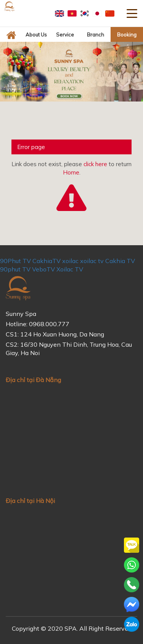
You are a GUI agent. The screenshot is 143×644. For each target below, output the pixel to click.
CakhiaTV (47, 261)
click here (95, 164)
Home (71, 172)
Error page (31, 147)
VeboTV (43, 269)
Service (65, 35)
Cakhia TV (120, 261)
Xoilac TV (70, 269)
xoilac (70, 261)
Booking (127, 35)
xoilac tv (92, 261)
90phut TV (15, 269)
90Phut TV (15, 261)
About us (36, 35)
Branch (96, 35)
